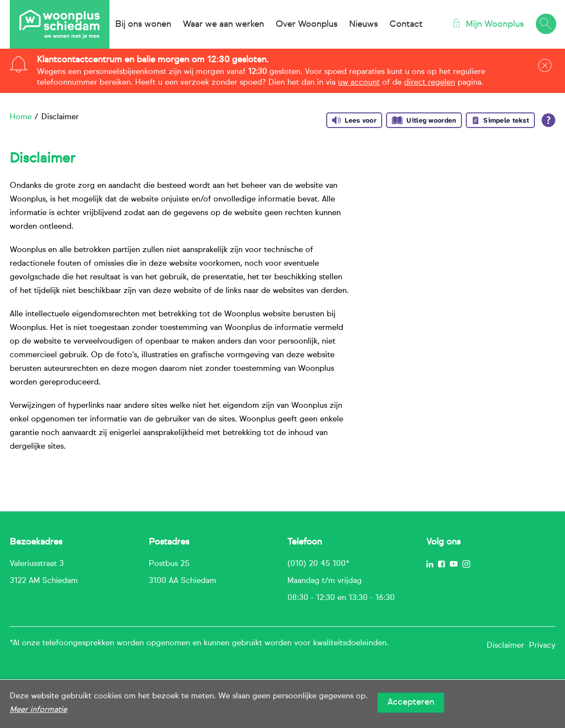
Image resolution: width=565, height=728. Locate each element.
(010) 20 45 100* (318, 564)
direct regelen (430, 83)
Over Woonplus (307, 24)
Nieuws (363, 24)
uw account (359, 83)
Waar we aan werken (223, 24)
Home (21, 117)
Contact (406, 24)
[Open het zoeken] (546, 24)
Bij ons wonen (143, 24)
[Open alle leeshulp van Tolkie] (548, 120)
